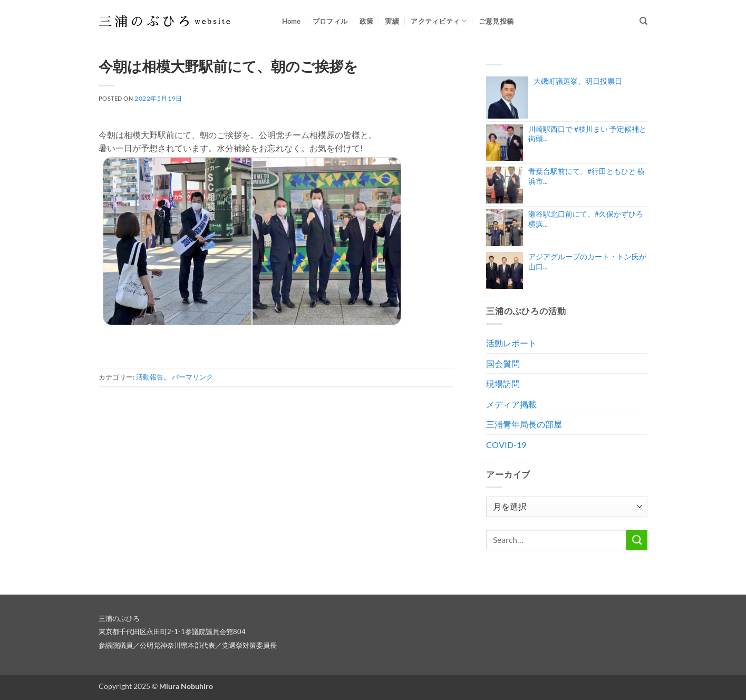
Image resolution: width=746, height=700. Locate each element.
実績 (392, 21)
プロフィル (330, 21)
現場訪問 (503, 383)
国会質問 (503, 363)
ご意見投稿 (496, 21)
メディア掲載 (511, 404)
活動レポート (511, 343)
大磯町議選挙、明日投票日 (578, 81)
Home (292, 21)
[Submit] (637, 540)
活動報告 (150, 377)
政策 (367, 21)
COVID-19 (506, 445)
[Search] (643, 21)
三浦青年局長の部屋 (524, 424)
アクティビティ (439, 21)
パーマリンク (192, 377)
